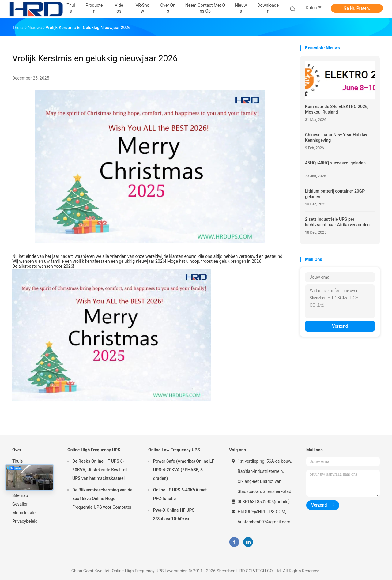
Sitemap (20, 495)
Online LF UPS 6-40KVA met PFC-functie (180, 494)
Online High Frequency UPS (94, 450)
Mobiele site (24, 513)
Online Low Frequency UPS (174, 450)
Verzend (340, 326)
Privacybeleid (25, 521)
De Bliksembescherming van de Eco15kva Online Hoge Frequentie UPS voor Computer (102, 499)
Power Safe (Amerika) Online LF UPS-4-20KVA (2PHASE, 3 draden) (184, 470)
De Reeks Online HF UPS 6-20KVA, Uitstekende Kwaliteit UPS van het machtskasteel (100, 470)
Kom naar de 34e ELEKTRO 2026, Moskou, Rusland (337, 109)
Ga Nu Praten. (357, 8)
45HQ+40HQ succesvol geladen (335, 163)
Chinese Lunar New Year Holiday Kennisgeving (336, 137)
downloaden (268, 8)
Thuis (17, 461)
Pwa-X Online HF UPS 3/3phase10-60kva (174, 514)
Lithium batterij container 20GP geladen (335, 194)
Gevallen (20, 504)
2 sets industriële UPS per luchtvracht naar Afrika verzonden (337, 222)
